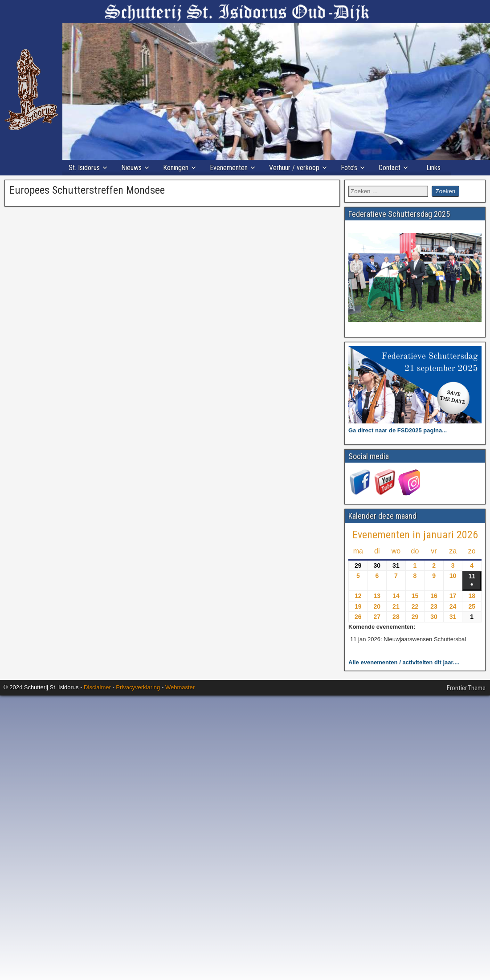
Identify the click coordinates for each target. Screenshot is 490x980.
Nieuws (131, 168)
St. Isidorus (84, 168)
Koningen (176, 168)
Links (433, 168)
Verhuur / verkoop (294, 168)
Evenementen (229, 168)
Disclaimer (97, 687)
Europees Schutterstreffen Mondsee (87, 190)
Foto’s (349, 168)
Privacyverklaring (138, 687)
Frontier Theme (466, 688)
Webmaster (180, 687)
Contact (390, 168)
